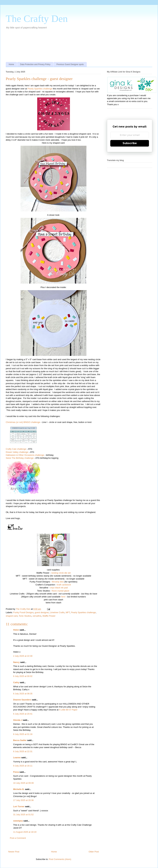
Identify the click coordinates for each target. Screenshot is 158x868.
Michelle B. (19, 789)
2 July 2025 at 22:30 (23, 656)
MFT (68, 612)
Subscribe (130, 143)
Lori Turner (19, 806)
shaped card (12, 616)
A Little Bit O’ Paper (68, 710)
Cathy (16, 682)
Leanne (17, 758)
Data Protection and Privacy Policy (35, 64)
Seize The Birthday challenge (20, 458)
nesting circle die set (61, 573)
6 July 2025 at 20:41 (23, 714)
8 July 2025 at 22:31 (23, 751)
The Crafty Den (37, 19)
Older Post (94, 852)
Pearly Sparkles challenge (40, 89)
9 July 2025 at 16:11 (23, 766)
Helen (16, 630)
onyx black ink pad (59, 588)
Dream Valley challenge (17, 452)
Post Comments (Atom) (60, 859)
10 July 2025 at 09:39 (23, 783)
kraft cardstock (64, 585)
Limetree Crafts (57, 612)
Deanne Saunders (22, 700)
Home (11, 64)
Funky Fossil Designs (24, 612)
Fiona (16, 772)
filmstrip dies (58, 582)
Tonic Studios (25, 616)
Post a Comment (18, 838)
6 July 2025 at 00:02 (23, 676)
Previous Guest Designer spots (70, 64)
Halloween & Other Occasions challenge (25, 455)
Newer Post (14, 852)
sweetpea (18, 821)
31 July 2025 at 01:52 (23, 815)
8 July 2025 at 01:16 (23, 734)
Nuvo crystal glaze (61, 591)
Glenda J (18, 720)
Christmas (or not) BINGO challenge (23, 422)
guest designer (42, 612)
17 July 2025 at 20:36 (23, 800)
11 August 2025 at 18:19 (25, 832)
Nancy (16, 662)
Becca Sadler (20, 740)
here (63, 597)
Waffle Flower (49, 616)
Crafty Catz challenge (16, 449)
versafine (37, 616)
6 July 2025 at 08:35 (23, 694)
